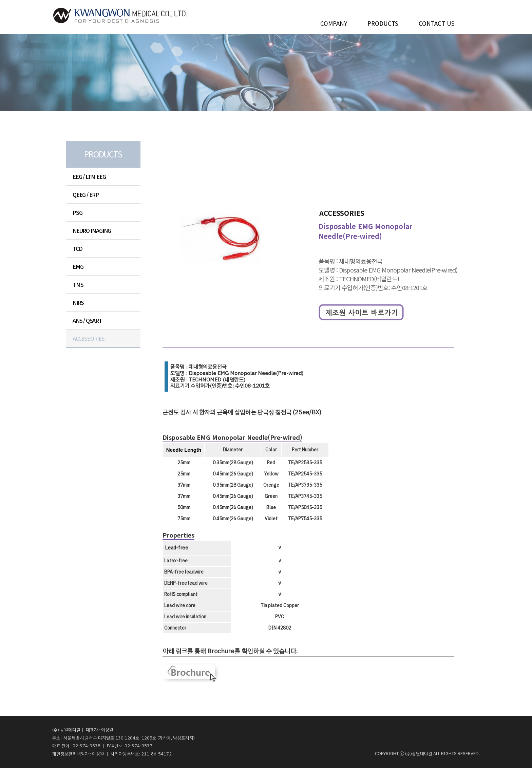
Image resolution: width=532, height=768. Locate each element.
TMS (78, 284)
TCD (77, 248)
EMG (78, 266)
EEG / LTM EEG (89, 176)
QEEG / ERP (86, 194)
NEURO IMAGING (92, 230)
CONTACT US (437, 22)
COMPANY (334, 22)
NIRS (78, 302)
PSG (77, 212)
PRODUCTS (383, 22)
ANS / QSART (87, 320)
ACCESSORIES (89, 338)
